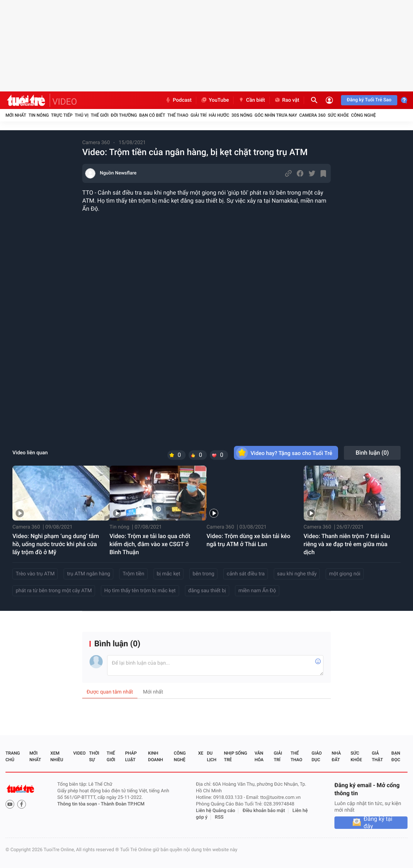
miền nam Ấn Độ (257, 591)
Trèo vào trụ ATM (35, 574)
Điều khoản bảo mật (264, 811)
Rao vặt (287, 100)
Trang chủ (13, 756)
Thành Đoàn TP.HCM (123, 804)
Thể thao (178, 115)
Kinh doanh (156, 756)
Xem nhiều (57, 756)
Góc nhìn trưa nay (276, 115)
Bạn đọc (396, 756)
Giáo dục (317, 756)
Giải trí (198, 115)
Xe (201, 753)
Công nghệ (363, 115)
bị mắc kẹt (168, 574)
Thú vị (82, 115)
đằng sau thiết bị (207, 591)
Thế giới (100, 115)
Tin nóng (39, 115)
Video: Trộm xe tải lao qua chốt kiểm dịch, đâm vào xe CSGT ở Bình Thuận (150, 544)
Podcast (178, 100)
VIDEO (65, 102)
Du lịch (212, 756)
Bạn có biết (152, 115)
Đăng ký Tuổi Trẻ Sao (369, 100)
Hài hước (219, 115)
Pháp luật (131, 756)
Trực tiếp (62, 115)
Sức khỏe (338, 115)
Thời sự (94, 756)
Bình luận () (372, 453)
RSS (219, 817)
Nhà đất (336, 756)
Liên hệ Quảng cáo (216, 811)
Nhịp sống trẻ (236, 756)
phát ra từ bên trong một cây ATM (54, 591)
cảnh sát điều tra (246, 574)
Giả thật (377, 756)
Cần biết (251, 100)
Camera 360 (312, 115)
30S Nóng (242, 115)
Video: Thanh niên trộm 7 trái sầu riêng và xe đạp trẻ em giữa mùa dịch (347, 544)
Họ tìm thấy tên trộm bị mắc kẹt (140, 591)
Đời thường (124, 115)
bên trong (203, 574)
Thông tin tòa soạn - (79, 804)
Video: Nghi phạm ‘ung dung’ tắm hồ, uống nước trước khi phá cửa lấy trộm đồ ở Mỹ (56, 544)
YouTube (215, 100)
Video (79, 753)
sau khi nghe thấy (297, 574)
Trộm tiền (133, 574)
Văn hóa (259, 756)
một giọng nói (345, 574)
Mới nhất (16, 115)
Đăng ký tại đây (378, 823)
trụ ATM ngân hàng (88, 574)
